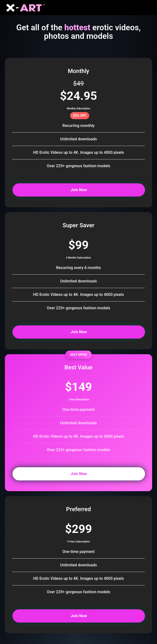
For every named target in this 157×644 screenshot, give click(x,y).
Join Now (63, 190)
